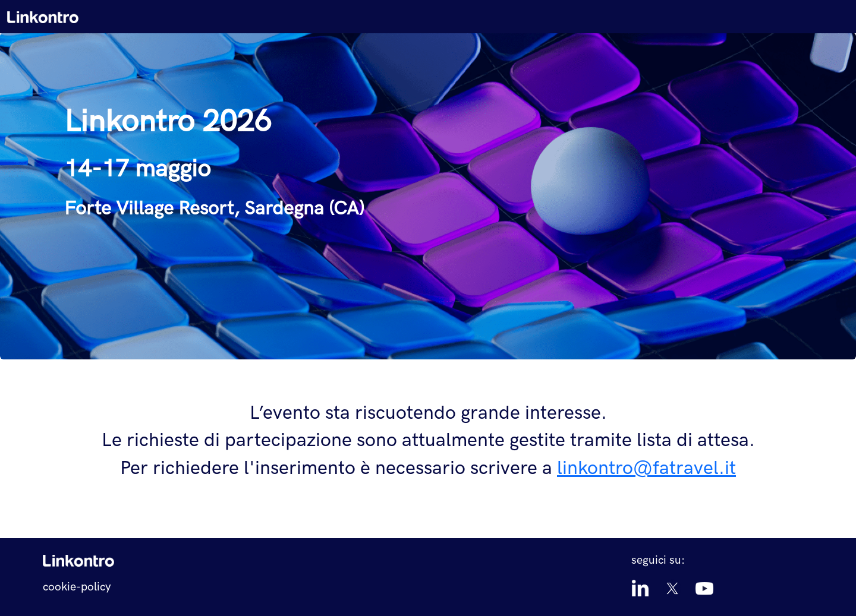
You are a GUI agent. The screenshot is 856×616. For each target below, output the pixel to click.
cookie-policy (77, 587)
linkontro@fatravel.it (646, 468)
